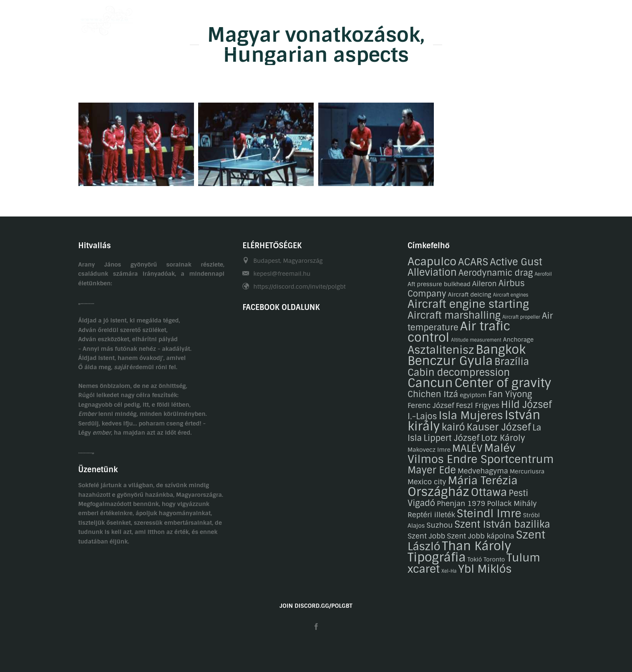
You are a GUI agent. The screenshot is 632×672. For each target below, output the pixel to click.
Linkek (503, 18)
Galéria (366, 18)
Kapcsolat (463, 18)
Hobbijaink (323, 18)
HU (534, 18)
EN (550, 18)
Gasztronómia (413, 18)
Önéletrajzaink (269, 18)
